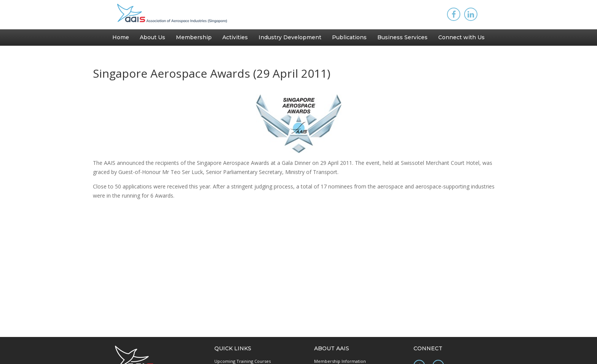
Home (121, 37)
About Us (152, 37)
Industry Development (290, 37)
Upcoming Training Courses (243, 361)
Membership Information (340, 361)
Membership (194, 37)
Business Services (402, 37)
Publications (349, 37)
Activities (235, 37)
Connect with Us (461, 37)
